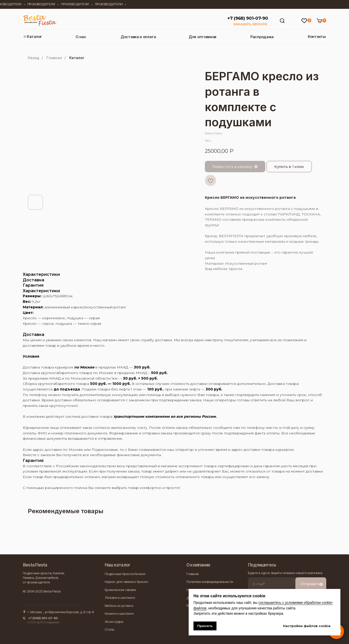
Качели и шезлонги (119, 613)
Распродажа (262, 37)
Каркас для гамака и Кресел (126, 582)
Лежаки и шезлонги (120, 598)
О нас (81, 37)
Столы (110, 629)
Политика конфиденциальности (210, 582)
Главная (54, 58)
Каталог (34, 36)
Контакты (317, 36)
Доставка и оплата (138, 37)
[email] (272, 584)
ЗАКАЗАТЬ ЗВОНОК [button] (250, 24)
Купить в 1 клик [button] (289, 167)
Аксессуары (114, 622)
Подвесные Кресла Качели (125, 574)
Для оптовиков (202, 37)
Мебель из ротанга (119, 606)
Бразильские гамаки (120, 590)
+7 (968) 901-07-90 (248, 18)
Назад (34, 58)
